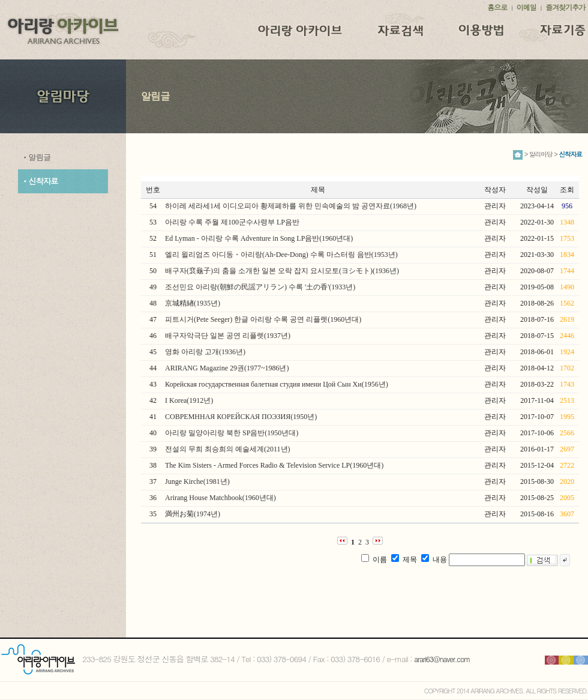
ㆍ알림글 (36, 157)
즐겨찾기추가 (565, 7)
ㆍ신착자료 (40, 181)
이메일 (526, 7)
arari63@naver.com (442, 659)
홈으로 (497, 7)
